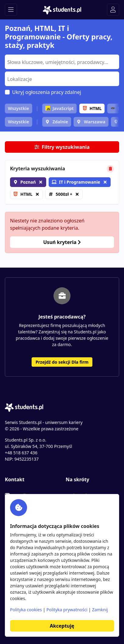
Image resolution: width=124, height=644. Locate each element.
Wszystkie (19, 108)
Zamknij (100, 610)
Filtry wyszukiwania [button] (62, 147)
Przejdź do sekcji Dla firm (62, 362)
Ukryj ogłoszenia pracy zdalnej (47, 92)
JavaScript (60, 108)
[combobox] (62, 62)
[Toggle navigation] (11, 10)
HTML (92, 108)
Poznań (28, 182)
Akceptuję (62, 626)
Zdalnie (60, 122)
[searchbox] (61, 62)
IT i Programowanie (76, 182)
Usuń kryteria (62, 242)
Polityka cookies (26, 610)
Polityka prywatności (67, 610)
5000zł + (64, 194)
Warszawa (95, 122)
